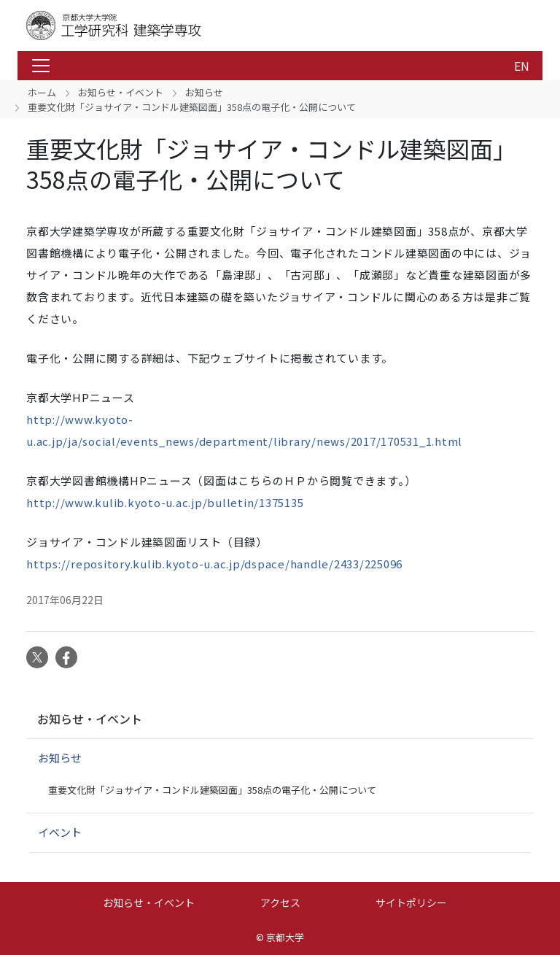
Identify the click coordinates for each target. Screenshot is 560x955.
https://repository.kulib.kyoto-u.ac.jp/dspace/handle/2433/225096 (214, 564)
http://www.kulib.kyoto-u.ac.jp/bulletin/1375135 (165, 502)
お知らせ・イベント (121, 92)
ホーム (42, 92)
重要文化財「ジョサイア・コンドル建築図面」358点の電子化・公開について (212, 790)
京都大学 (285, 937)
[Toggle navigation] (41, 66)
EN (522, 66)
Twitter (37, 657)
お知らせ (204, 92)
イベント (60, 832)
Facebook (66, 657)
